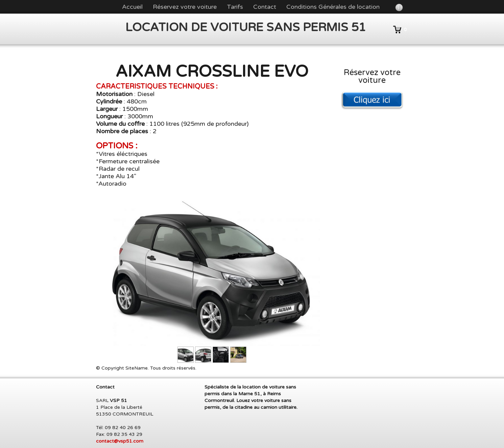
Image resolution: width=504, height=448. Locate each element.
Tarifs (235, 7)
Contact (265, 7)
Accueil (132, 7)
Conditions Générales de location (333, 7)
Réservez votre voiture (185, 7)
